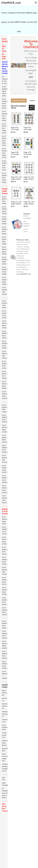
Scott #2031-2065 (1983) (5, 220)
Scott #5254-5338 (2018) (5, 591)
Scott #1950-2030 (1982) (5, 210)
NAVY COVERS (5, 784)
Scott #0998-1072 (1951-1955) (5, 116)
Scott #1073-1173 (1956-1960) (5, 128)
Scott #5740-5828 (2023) (5, 645)
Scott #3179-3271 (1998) (5, 375)
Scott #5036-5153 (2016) (5, 571)
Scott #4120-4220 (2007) (5, 469)
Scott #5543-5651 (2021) (5, 624)
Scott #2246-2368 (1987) (5, 261)
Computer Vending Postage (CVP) (6, 767)
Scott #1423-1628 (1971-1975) (5, 165)
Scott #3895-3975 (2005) (5, 449)
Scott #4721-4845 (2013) (5, 541)
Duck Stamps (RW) (5, 727)
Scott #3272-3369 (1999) (5, 385)
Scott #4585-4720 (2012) (5, 530)
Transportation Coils (7, 721)
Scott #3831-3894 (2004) (5, 439)
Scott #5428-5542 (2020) (5, 611)
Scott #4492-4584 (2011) (5, 520)
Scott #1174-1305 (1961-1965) (4, 141)
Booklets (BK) (5, 750)
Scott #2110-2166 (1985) (5, 240)
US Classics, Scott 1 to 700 (5, 80)
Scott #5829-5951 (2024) (5, 655)
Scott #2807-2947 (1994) (5, 335)
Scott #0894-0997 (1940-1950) (5, 104)
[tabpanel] (23, 157)
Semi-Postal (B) (4, 693)
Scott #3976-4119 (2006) (5, 459)
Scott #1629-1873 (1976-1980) (5, 178)
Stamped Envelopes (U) (6, 714)
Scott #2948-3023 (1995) (5, 345)
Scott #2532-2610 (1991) (5, 304)
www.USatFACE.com (24, 274)
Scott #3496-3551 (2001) (5, 408)
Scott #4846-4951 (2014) (5, 551)
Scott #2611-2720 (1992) (4, 314)
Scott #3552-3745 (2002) (5, 418)
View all (31, 107)
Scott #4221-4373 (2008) (5, 479)
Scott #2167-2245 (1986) (5, 250)
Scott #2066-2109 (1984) (5, 230)
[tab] (19, 101)
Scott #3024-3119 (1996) (5, 355)
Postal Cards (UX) (4, 735)
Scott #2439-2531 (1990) (5, 291)
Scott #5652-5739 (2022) (5, 635)
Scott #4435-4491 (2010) (5, 499)
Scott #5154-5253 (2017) (5, 581)
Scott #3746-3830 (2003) (5, 429)
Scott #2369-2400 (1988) (5, 271)
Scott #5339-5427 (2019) (5, 601)
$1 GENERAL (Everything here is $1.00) (6, 793)
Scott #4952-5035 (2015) (5, 561)
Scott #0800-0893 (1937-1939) (5, 91)
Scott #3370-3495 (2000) (5, 395)
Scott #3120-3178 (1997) (5, 365)
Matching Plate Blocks (5, 743)
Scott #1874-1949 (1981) (5, 200)
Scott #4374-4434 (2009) (5, 489)
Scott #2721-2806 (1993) (5, 324)
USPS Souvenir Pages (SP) (5, 757)
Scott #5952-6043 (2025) (5, 665)
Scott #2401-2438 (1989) (5, 281)
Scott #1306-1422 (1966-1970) (5, 153)
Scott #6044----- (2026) (5, 675)
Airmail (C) (4, 699)
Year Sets (4, 779)
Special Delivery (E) (5, 706)
